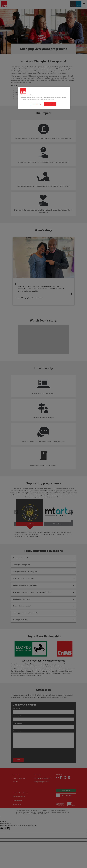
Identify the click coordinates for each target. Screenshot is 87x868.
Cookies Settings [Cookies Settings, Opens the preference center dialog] (37, 104)
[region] (44, 98)
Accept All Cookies (50, 104)
